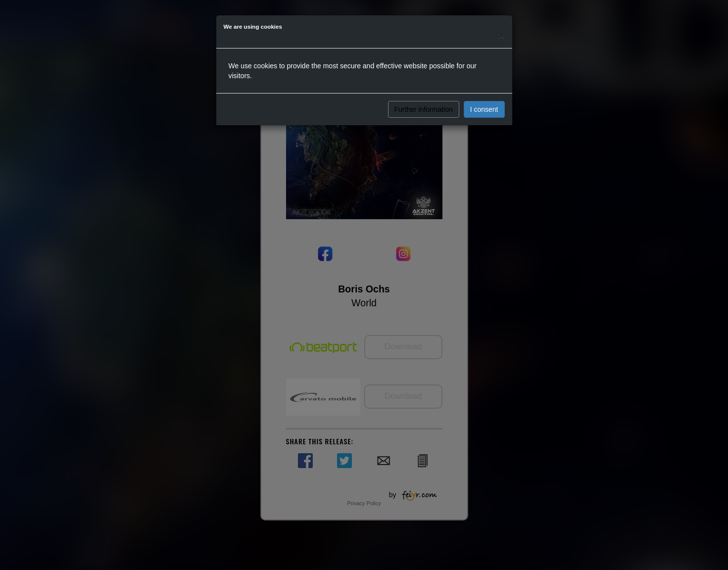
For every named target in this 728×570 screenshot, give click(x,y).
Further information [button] (424, 109)
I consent (484, 109)
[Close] (501, 35)
